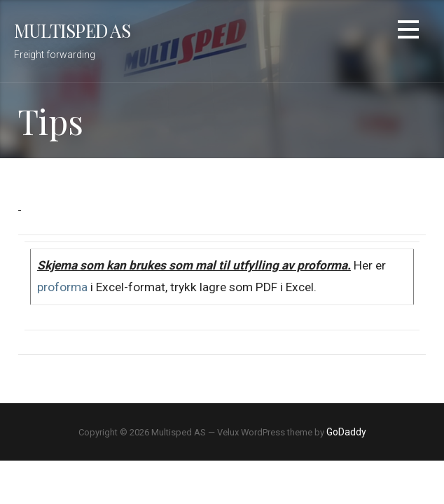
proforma (62, 287)
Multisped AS (72, 30)
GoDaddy (346, 432)
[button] (408, 32)
